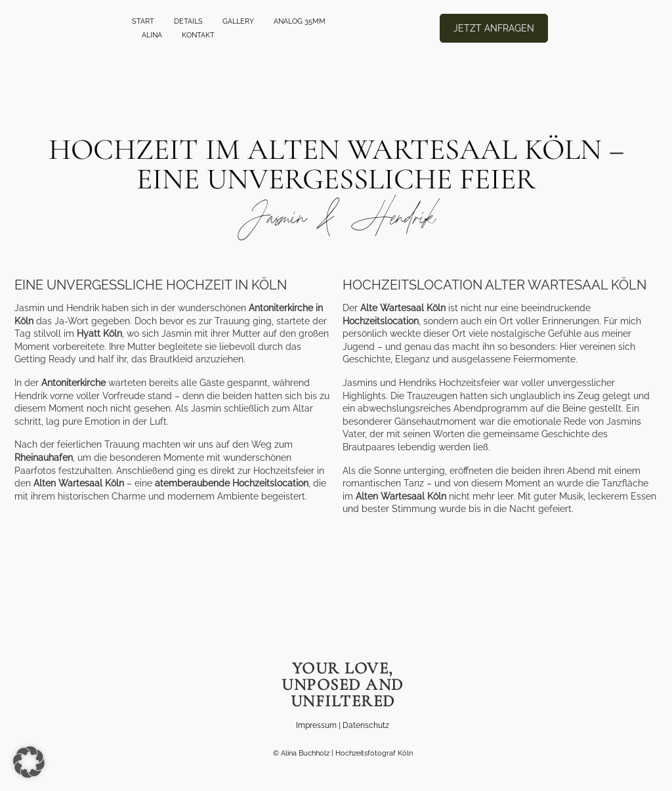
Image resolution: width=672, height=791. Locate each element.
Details (188, 21)
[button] (29, 762)
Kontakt (198, 35)
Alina (152, 35)
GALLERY (238, 21)
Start (143, 21)
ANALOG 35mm (300, 21)
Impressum (316, 725)
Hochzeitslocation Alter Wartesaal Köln (494, 285)
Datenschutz (366, 725)
